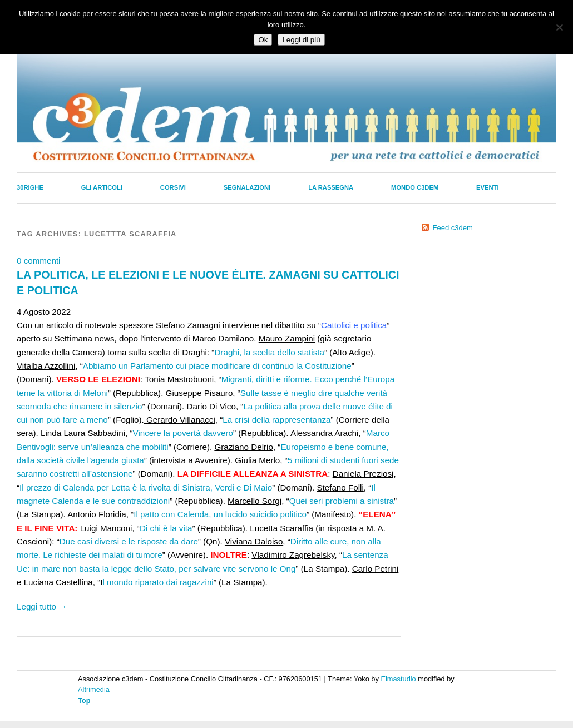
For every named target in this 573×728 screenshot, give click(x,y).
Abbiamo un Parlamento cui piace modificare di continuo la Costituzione (217, 366)
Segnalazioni (247, 187)
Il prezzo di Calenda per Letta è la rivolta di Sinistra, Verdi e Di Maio (146, 487)
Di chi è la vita (166, 528)
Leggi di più (301, 40)
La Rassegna (331, 187)
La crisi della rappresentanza (276, 420)
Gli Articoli (102, 187)
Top (84, 700)
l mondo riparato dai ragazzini (158, 582)
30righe (30, 187)
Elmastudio (398, 679)
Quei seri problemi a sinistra (342, 501)
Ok (263, 40)
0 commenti (39, 261)
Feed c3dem (453, 228)
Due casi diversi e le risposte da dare (129, 541)
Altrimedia (94, 689)
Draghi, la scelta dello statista (269, 352)
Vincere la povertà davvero (183, 433)
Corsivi (173, 187)
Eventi (487, 187)
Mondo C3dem (415, 187)
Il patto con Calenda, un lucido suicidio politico (220, 514)
